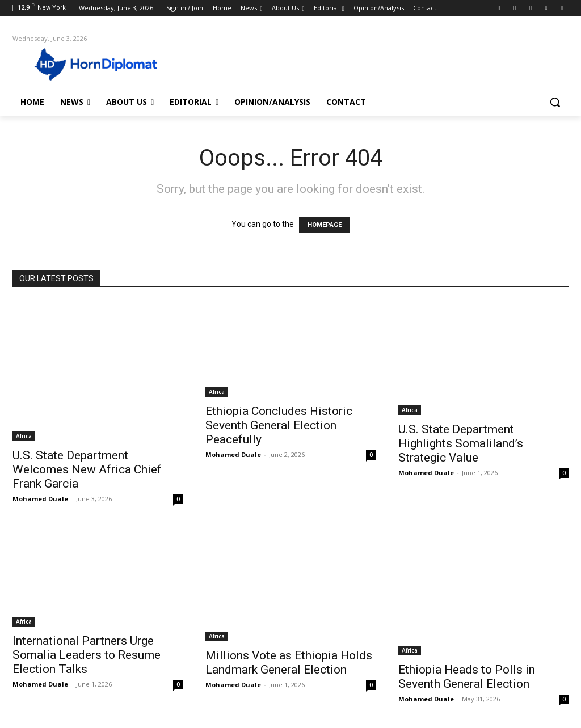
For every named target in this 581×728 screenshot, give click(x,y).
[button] (555, 102)
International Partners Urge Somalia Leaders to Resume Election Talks (87, 655)
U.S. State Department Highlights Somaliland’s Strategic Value (461, 443)
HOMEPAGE (325, 225)
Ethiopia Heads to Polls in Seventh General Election (467, 677)
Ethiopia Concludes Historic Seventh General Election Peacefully (279, 425)
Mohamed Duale (40, 499)
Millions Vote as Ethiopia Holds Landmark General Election (289, 663)
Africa (24, 436)
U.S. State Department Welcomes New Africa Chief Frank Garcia (87, 469)
